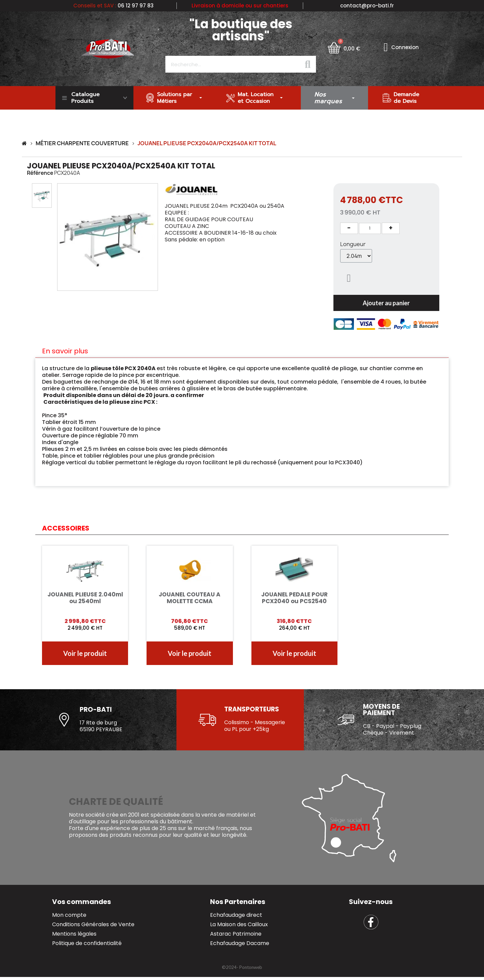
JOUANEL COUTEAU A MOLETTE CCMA (190, 598)
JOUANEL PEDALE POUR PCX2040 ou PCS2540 (294, 598)
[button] (62, 237)
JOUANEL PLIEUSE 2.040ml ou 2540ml (85, 598)
